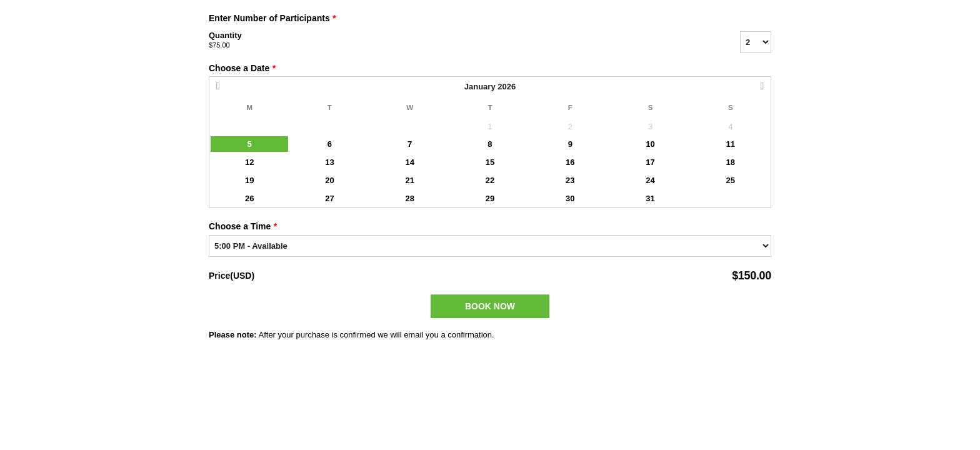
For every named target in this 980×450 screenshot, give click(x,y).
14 (409, 162)
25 (731, 180)
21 (409, 180)
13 (329, 162)
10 (650, 144)
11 (731, 144)
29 (490, 198)
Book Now (490, 306)
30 (570, 198)
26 (249, 198)
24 (650, 180)
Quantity (459, 41)
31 (650, 198)
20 (329, 180)
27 (329, 198)
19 (249, 180)
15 (490, 162)
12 (249, 162)
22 (490, 180)
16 (570, 162)
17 (650, 162)
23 (570, 180)
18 (731, 162)
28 (409, 198)
